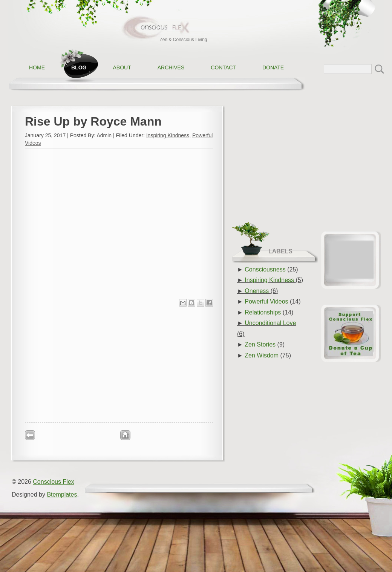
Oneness (257, 291)
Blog (79, 67)
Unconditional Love (270, 323)
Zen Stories (260, 344)
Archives (171, 67)
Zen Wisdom (262, 355)
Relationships (263, 312)
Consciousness (265, 269)
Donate (273, 67)
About (122, 67)
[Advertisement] (119, 364)
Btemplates (62, 495)
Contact (223, 67)
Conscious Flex (53, 482)
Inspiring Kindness (168, 135)
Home (37, 67)
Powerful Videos (266, 301)
